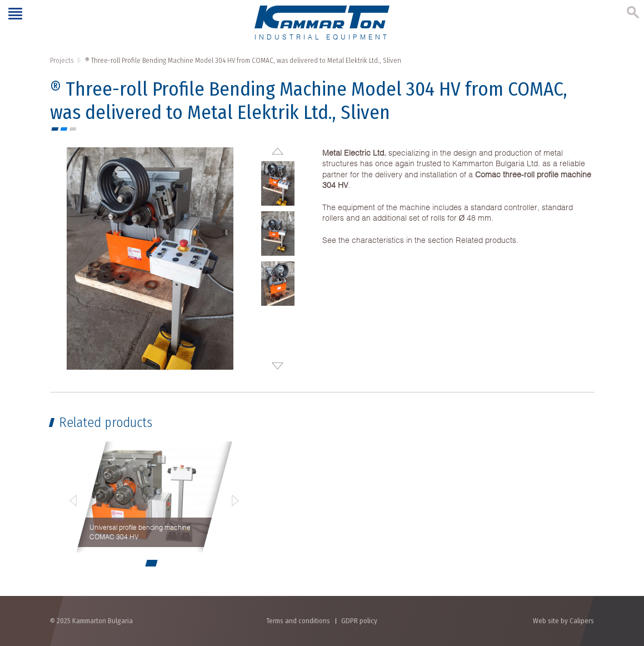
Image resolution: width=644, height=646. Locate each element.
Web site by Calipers (563, 621)
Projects (62, 60)
